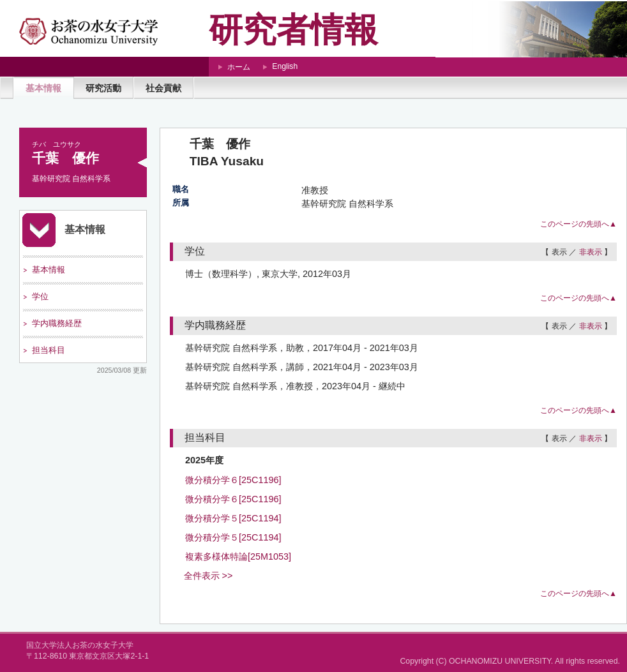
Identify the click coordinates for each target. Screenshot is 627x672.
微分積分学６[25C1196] (233, 480)
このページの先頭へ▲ (578, 224)
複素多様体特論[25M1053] (238, 556)
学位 (40, 296)
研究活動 (103, 88)
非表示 (591, 252)
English (285, 66)
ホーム (239, 67)
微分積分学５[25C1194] (233, 518)
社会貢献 (163, 88)
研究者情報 (293, 30)
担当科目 (49, 350)
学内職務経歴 (57, 323)
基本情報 (43, 88)
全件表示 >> (208, 576)
